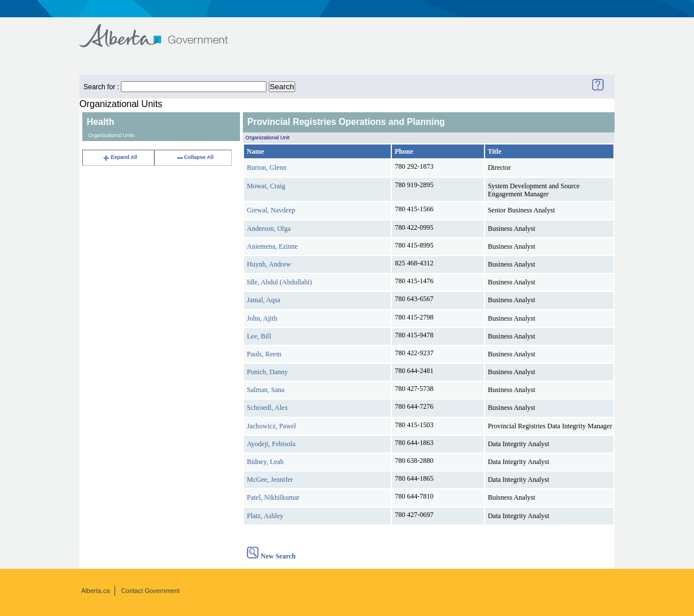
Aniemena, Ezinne (272, 246)
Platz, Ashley (265, 516)
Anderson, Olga (269, 229)
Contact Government (151, 591)
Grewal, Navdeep (271, 210)
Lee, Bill (259, 336)
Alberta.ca (96, 591)
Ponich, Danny (267, 372)
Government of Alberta (163, 30)
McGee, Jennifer (270, 480)
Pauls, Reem (264, 354)
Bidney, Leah (265, 462)
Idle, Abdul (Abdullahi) (279, 282)
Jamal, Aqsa (264, 300)
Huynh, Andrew (269, 264)
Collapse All (195, 157)
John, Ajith (262, 318)
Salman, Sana (266, 390)
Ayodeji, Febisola (271, 444)
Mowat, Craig (266, 186)
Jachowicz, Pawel (271, 426)
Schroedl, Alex (267, 408)
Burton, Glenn (267, 168)
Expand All (120, 157)
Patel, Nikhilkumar (273, 497)
